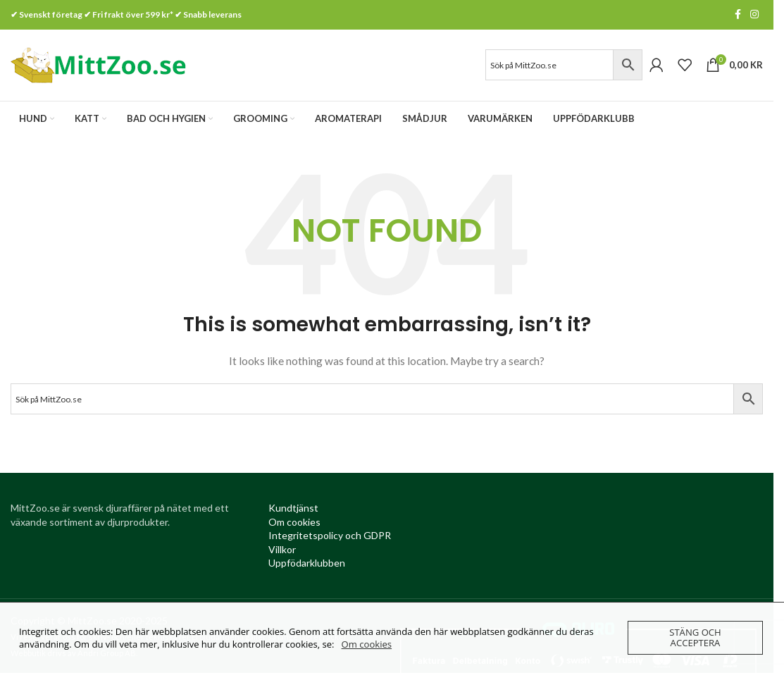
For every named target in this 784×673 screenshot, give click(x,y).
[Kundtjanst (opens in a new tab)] (293, 511)
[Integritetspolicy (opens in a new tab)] (330, 538)
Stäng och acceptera (695, 637)
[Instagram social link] (754, 15)
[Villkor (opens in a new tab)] (282, 551)
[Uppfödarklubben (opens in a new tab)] (307, 566)
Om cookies (367, 644)
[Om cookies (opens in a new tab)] (294, 524)
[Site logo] (99, 65)
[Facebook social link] (738, 15)
